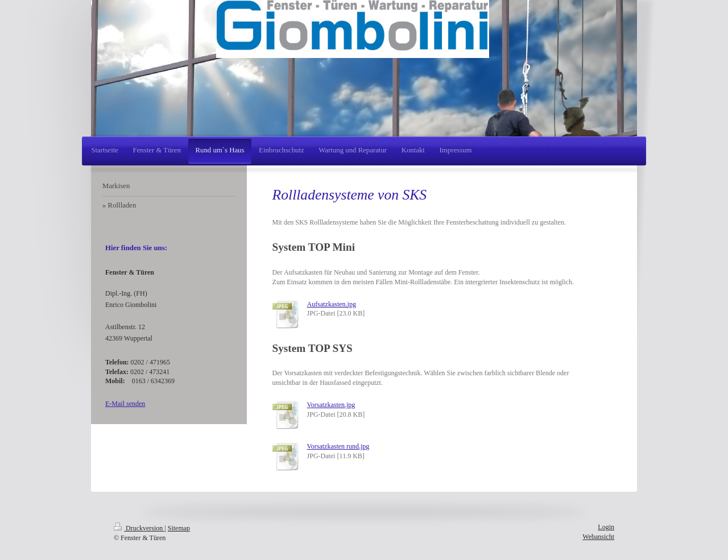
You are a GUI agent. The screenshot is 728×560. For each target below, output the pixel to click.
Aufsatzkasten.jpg (332, 304)
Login (606, 527)
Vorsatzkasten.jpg (331, 405)
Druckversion (139, 528)
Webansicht (598, 537)
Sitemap (179, 528)
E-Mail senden (125, 404)
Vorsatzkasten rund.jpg (338, 446)
